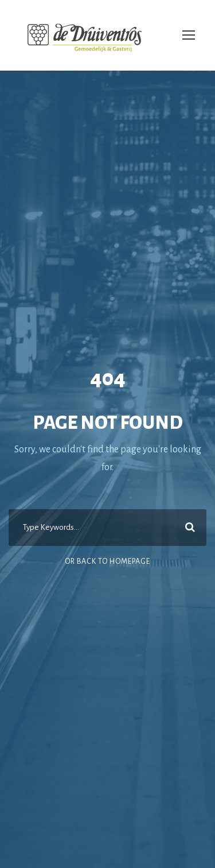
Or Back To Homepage (107, 561)
